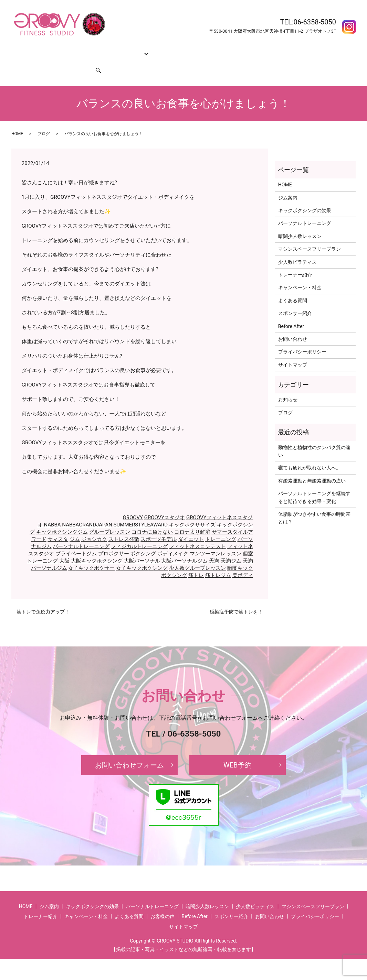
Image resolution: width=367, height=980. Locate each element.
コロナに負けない (152, 519)
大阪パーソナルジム (184, 548)
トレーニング (221, 526)
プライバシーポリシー (302, 339)
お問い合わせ (29, 61)
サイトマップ (293, 352)
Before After (279, 50)
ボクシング (143, 541)
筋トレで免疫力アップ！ (43, 599)
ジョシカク (94, 526)
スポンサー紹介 (66, 61)
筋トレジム (218, 562)
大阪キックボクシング (97, 548)
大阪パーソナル (142, 548)
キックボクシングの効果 (85, 50)
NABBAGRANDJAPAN (87, 512)
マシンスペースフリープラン (310, 236)
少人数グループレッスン (197, 555)
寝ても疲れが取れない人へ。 (310, 455)
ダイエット (191, 526)
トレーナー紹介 (159, 50)
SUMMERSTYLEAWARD (141, 512)
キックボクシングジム (62, 519)
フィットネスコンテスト (197, 533)
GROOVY (133, 504)
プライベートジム (76, 541)
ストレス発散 (124, 526)
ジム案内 (43, 50)
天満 (214, 548)
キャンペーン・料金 (204, 50)
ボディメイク (173, 541)
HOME (21, 50)
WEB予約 (238, 752)
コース (125, 50)
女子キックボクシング (142, 555)
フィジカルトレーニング (139, 533)
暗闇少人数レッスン (300, 223)
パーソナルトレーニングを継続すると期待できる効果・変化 (314, 484)
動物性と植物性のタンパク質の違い (314, 438)
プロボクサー (114, 541)
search (94, 61)
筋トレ (196, 562)
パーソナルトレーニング (81, 533)
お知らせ (288, 386)
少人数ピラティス (297, 249)
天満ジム (231, 548)
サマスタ (58, 526)
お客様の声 (310, 50)
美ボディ (243, 562)
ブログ (44, 121)
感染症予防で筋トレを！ (236, 599)
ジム (75, 526)
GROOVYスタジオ (165, 504)
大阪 (64, 548)
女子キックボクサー (91, 555)
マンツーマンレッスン (216, 541)
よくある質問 (246, 50)
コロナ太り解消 (192, 519)
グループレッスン (109, 519)
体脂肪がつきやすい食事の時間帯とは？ (314, 505)
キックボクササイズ (192, 512)
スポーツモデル (159, 526)
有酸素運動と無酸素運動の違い (312, 468)
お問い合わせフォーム (129, 752)
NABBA (52, 512)
